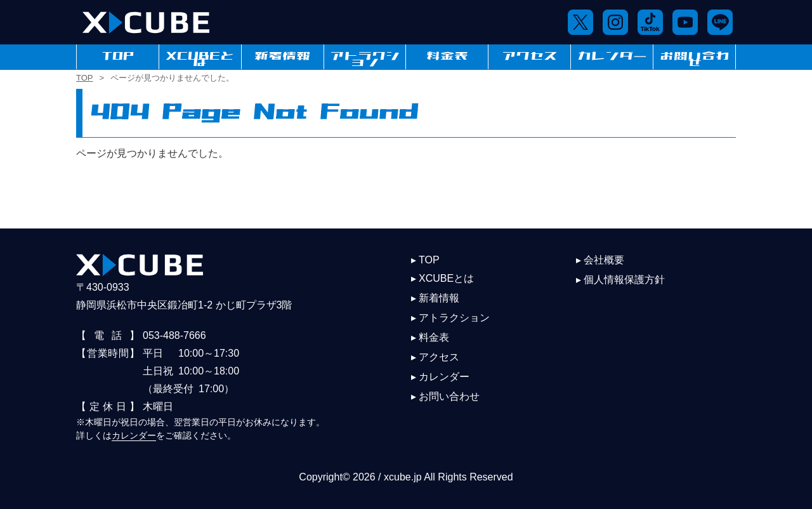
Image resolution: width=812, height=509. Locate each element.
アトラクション (365, 56)
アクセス (530, 56)
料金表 (447, 56)
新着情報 (282, 56)
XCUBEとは (200, 56)
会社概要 (604, 260)
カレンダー (612, 56)
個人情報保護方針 (624, 280)
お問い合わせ (695, 56)
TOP (117, 56)
